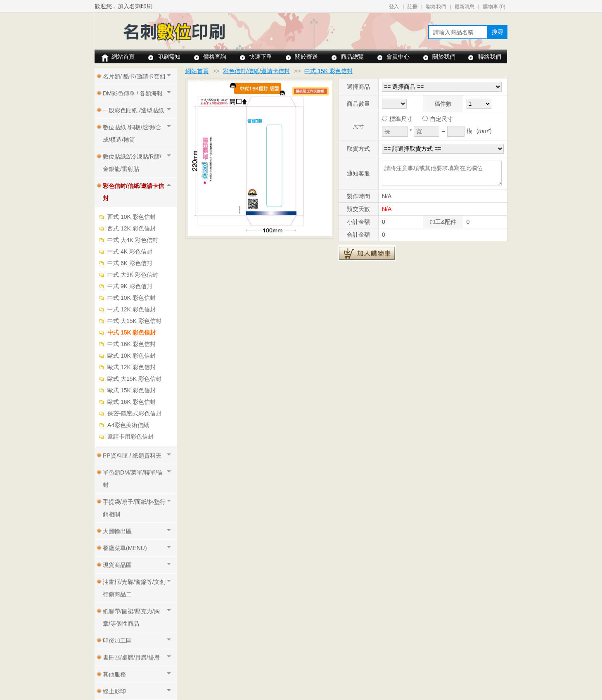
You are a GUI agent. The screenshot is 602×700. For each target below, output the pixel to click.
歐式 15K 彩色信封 (132, 390)
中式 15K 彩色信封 (132, 332)
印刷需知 (169, 57)
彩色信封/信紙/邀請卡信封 (256, 71)
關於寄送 (306, 57)
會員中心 (398, 57)
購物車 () (494, 7)
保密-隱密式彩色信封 (134, 413)
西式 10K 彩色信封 (132, 217)
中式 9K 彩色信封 (130, 286)
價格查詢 (215, 57)
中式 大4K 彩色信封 (133, 240)
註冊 (412, 7)
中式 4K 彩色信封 (130, 252)
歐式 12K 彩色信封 (132, 367)
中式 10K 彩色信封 (132, 298)
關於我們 (444, 57)
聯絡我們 (436, 7)
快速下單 (261, 57)
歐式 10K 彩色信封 (132, 356)
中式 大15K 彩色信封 (134, 321)
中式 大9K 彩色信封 (133, 275)
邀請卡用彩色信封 (130, 437)
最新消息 (465, 7)
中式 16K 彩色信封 (132, 344)
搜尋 (498, 32)
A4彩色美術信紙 (128, 425)
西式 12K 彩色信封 (132, 228)
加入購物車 (367, 253)
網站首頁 (123, 57)
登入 (394, 7)
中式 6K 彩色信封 (130, 263)
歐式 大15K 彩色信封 (134, 379)
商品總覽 (352, 57)
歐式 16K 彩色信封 (132, 402)
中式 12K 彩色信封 (132, 309)
